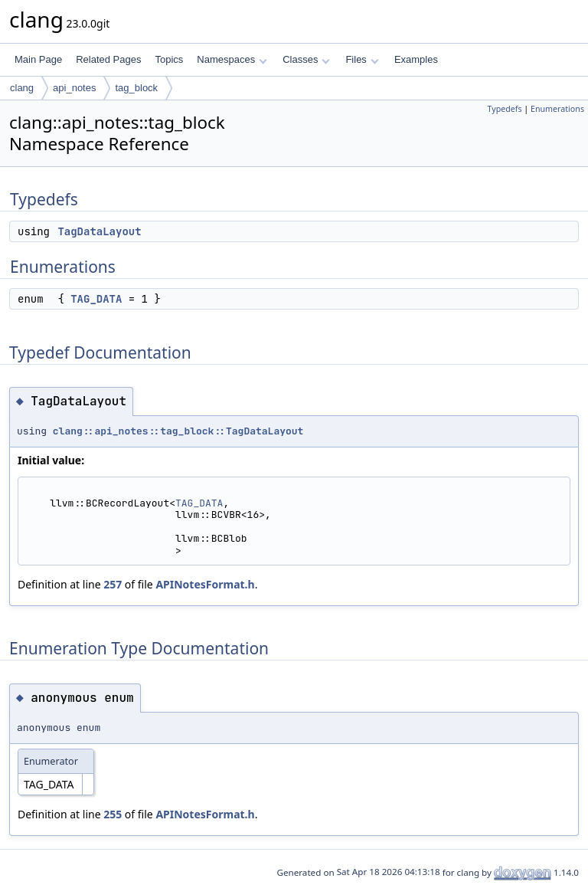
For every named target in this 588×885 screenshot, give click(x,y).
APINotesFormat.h (205, 584)
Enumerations (557, 109)
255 (113, 814)
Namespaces (232, 59)
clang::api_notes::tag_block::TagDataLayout (178, 431)
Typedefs (505, 109)
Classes (306, 59)
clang (22, 88)
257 (113, 584)
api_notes (74, 88)
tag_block (136, 88)
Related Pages (108, 59)
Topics (169, 59)
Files (362, 59)
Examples (416, 59)
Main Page (38, 59)
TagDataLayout (99, 231)
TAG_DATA (96, 299)
